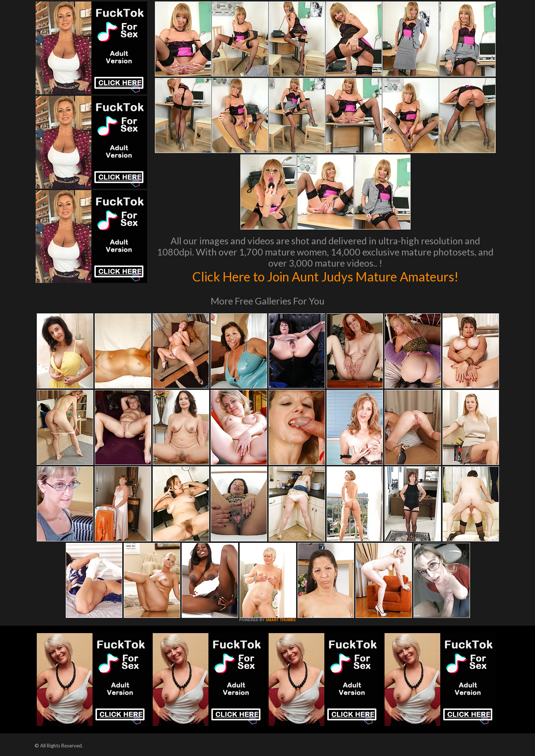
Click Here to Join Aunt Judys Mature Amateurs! (325, 276)
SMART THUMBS (281, 620)
